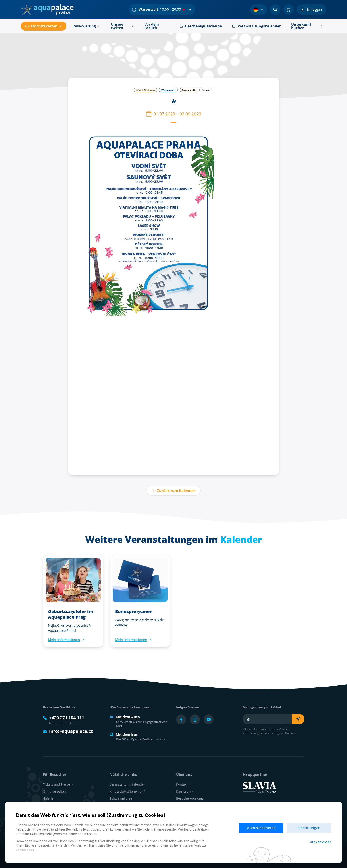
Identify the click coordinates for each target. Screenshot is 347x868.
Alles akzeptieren (261, 828)
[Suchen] (275, 10)
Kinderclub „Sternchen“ (127, 791)
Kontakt (182, 784)
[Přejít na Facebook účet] (181, 719)
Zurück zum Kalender (174, 491)
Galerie (48, 798)
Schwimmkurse (121, 798)
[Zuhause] (47, 10)
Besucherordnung (190, 798)
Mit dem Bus (124, 734)
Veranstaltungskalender (127, 784)
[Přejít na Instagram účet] (195, 719)
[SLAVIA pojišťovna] (259, 787)
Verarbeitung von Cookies (120, 841)
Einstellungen (309, 828)
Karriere (184, 791)
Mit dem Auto (125, 717)
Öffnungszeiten (54, 791)
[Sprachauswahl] (258, 10)
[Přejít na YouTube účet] (209, 719)
